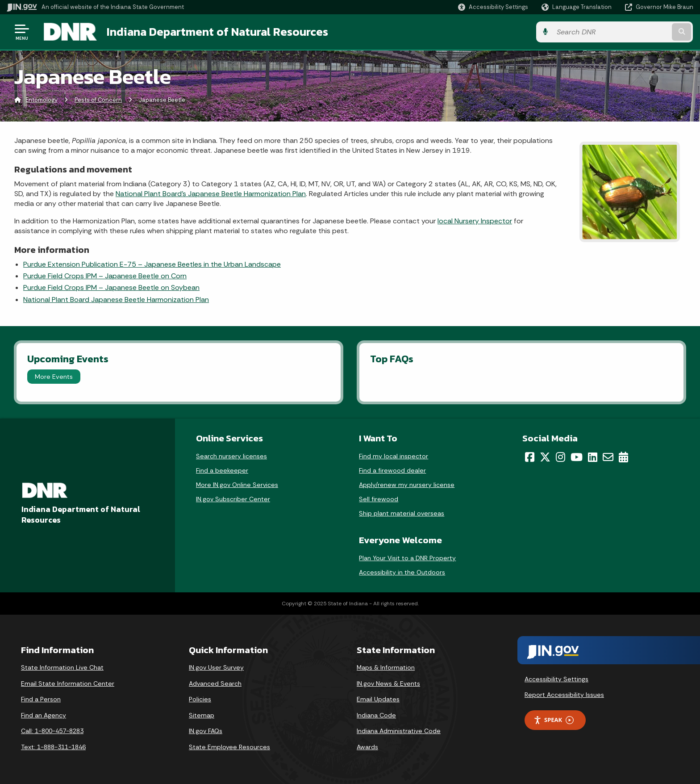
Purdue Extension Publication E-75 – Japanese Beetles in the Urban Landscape (152, 264)
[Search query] (613, 32)
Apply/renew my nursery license (407, 485)
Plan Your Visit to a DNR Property (407, 558)
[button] (493, 7)
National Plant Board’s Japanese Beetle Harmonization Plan (211, 194)
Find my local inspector (394, 456)
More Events (54, 377)
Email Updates (378, 699)
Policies (200, 699)
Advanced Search (215, 683)
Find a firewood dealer (392, 470)
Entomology (42, 100)
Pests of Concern (98, 100)
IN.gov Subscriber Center (233, 499)
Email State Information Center (68, 683)
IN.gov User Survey (216, 667)
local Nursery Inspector (475, 221)
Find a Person (41, 699)
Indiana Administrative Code (399, 731)
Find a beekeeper (222, 470)
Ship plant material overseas (402, 513)
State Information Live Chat (62, 667)
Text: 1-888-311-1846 (53, 747)
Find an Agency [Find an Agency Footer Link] (44, 715)
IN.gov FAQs (206, 731)
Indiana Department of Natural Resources (217, 32)
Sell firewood (379, 499)
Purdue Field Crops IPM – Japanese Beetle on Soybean (111, 288)
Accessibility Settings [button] (556, 679)
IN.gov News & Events (388, 683)
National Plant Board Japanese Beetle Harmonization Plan (116, 300)
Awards (367, 747)
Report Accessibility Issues (564, 695)
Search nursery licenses (231, 456)
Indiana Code (376, 715)
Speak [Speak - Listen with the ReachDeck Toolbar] (554, 720)
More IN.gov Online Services (237, 485)
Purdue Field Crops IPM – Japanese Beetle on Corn (105, 276)
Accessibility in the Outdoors (402, 572)
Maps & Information (386, 667)
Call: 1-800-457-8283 (52, 731)
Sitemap (202, 715)
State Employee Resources (229, 747)
